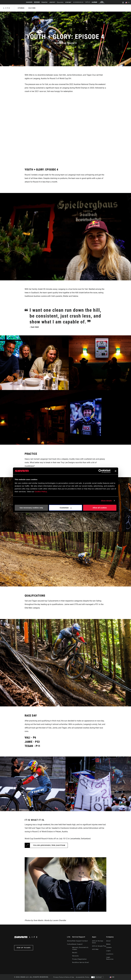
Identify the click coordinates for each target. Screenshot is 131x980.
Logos (108, 951)
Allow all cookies (100, 508)
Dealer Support (77, 944)
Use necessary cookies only (31, 508)
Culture (32, 8)
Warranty (75, 956)
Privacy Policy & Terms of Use (64, 977)
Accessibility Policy (83, 977)
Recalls (75, 953)
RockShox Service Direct (81, 962)
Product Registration (79, 959)
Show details (106, 501)
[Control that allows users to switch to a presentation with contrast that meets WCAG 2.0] (97, 977)
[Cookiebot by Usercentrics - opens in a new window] (100, 471)
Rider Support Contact (80, 941)
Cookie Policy (41, 492)
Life (7, 8)
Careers (109, 947)
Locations (110, 954)
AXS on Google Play (99, 946)
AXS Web (95, 949)
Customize (66, 508)
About (108, 941)
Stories (21, 8)
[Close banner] (116, 471)
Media (108, 944)
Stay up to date (24, 948)
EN (127, 3)
